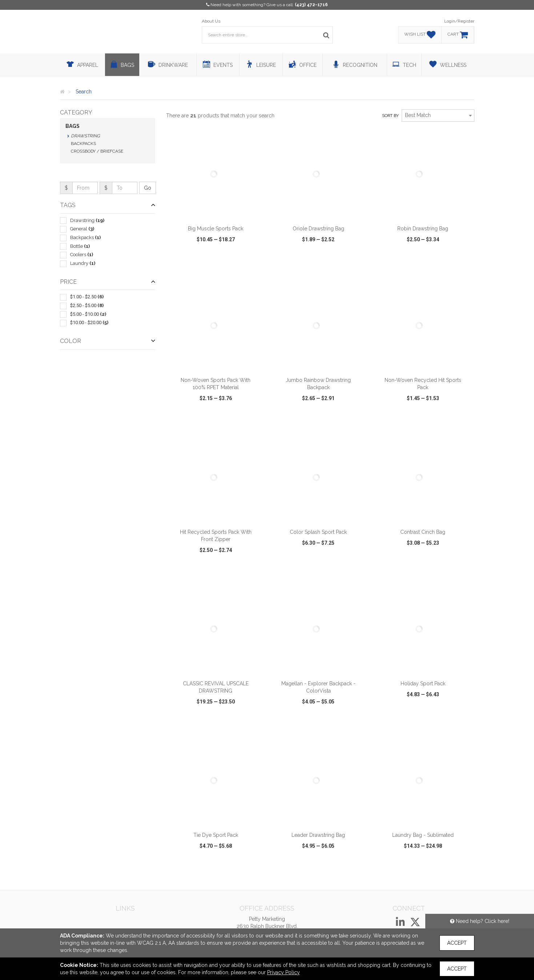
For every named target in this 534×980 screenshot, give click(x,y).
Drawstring (85, 136)
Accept (457, 943)
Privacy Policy (284, 972)
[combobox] (438, 116)
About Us (211, 21)
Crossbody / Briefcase (97, 151)
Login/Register (459, 21)
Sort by (390, 116)
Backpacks (83, 144)
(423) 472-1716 (311, 5)
